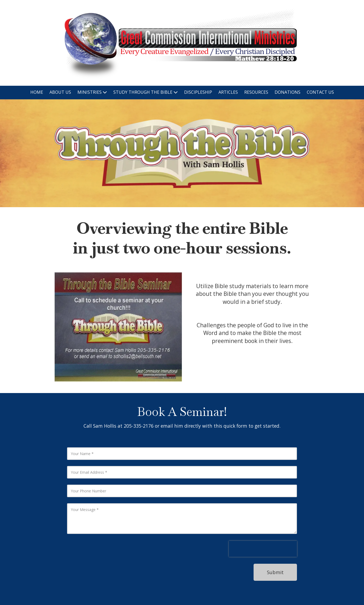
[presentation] (263, 549)
